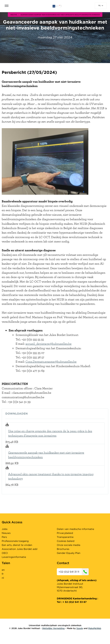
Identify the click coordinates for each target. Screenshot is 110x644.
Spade (80, 628)
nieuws (14, 15)
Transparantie (65, 537)
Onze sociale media (69, 545)
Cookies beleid (66, 541)
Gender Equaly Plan (69, 553)
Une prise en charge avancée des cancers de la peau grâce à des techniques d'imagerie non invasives (50, 433)
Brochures (63, 549)
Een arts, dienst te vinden (17, 545)
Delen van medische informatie (75, 529)
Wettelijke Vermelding (53, 628)
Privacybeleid (65, 533)
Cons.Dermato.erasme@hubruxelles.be (51, 362)
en (3, 570)
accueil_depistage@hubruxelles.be (49, 344)
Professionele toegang (15, 541)
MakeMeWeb (95, 628)
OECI (5, 553)
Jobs (5, 529)
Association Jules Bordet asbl (20, 549)
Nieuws (6, 533)
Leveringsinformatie (14, 557)
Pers (4, 537)
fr (3, 574)
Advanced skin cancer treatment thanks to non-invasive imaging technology (51, 476)
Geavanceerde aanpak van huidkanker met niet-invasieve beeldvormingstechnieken (46, 455)
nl (101, 5)
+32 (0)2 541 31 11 (74, 572)
